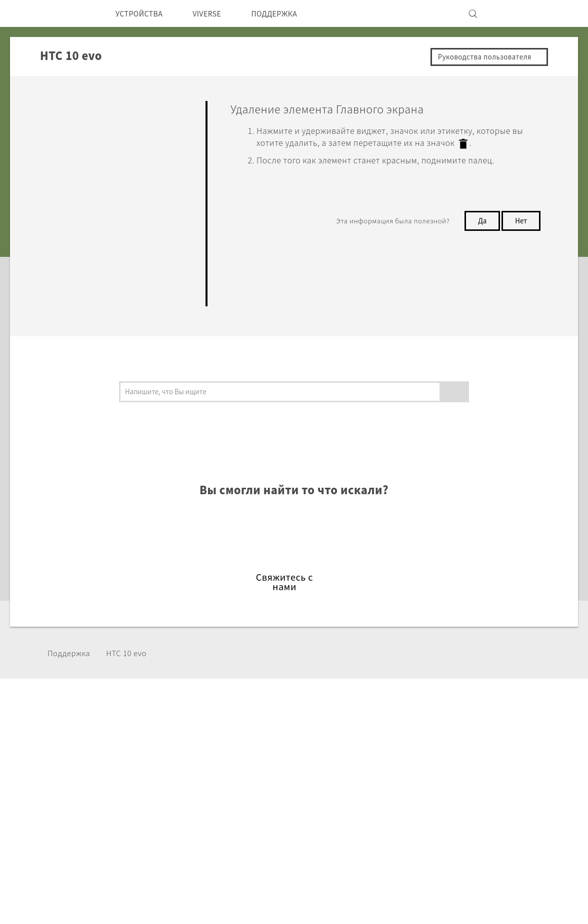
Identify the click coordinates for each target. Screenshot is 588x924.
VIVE (172, 804)
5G (167, 750)
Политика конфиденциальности (466, 777)
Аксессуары (185, 790)
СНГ (83, 773)
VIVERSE (217, 13)
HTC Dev (255, 750)
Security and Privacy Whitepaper (466, 817)
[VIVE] (513, 13)
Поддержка (72, 653)
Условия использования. (480, 874)
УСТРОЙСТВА (143, 13)
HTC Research (264, 763)
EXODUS (179, 777)
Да (479, 219)
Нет (520, 219)
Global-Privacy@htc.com (427, 899)
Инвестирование (437, 763)
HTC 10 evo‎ (134, 653)
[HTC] (73, 13)
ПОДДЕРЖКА (291, 13)
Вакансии (423, 804)
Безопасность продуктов (453, 790)
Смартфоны (184, 763)
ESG (412, 750)
